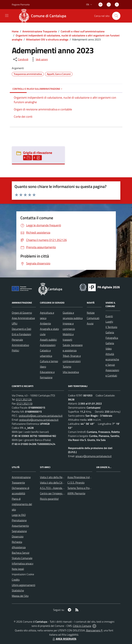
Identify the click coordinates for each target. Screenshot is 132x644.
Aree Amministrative (23, 318)
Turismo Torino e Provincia (82, 488)
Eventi (109, 316)
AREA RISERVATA (64, 639)
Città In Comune (82, 626)
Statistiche (18, 590)
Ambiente (45, 323)
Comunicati (93, 318)
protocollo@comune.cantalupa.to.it (39, 420)
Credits (16, 580)
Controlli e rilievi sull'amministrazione (83, 31)
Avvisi (90, 323)
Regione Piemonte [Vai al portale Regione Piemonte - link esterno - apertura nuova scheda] (21, 4)
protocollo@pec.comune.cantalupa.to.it (41, 416)
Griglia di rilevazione (38, 153)
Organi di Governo (22, 313)
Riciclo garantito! (49, 499)
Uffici (15, 323)
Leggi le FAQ (19, 515)
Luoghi (109, 322)
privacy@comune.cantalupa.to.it (94, 456)
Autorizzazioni (48, 345)
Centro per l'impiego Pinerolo (56, 493)
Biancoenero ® (94, 630)
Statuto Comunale (22, 558)
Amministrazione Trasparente (40, 31)
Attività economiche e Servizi (112, 359)
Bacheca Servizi (21, 553)
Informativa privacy (23, 563)
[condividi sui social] (20, 59)
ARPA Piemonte (76, 493)
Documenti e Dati (21, 329)
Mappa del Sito (20, 596)
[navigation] (7, 16)
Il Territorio (111, 327)
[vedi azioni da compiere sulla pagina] (39, 59)
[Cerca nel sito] (116, 16)
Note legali (18, 569)
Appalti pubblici (48, 340)
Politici (15, 350)
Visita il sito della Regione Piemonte (60, 477)
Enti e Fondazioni (21, 334)
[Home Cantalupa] (44, 16)
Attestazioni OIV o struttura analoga (47, 39)
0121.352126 (24, 399)
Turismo (67, 367)
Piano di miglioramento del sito (22, 504)
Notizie (91, 313)
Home (15, 31)
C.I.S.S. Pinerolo (76, 483)
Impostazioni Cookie (23, 574)
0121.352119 (25, 403)
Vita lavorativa (71, 372)
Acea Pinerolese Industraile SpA (85, 477)
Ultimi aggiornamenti (24, 585)
